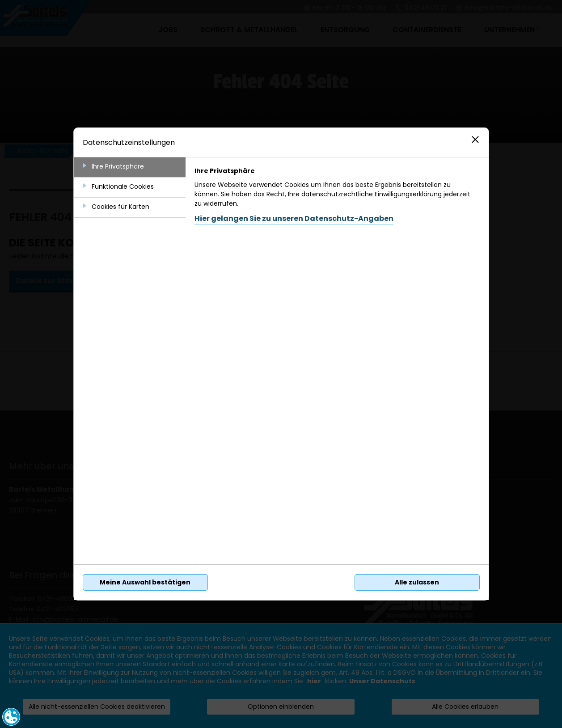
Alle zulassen (417, 582)
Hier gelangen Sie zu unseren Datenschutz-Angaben (294, 218)
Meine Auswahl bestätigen (145, 582)
